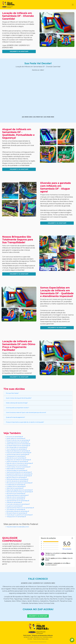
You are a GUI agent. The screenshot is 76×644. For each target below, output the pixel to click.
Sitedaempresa (42, 642)
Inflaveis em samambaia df (14, 502)
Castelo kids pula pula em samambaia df (18, 444)
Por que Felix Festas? (12, 393)
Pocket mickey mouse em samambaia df (18, 467)
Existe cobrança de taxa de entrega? (17, 403)
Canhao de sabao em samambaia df (17, 470)
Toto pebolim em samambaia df (16, 510)
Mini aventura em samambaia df (16, 494)
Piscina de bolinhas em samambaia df (17, 479)
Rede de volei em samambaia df (16, 497)
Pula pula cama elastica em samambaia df (19, 453)
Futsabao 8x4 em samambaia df (16, 485)
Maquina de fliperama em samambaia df (18, 451)
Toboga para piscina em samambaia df (18, 442)
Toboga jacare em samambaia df (16, 456)
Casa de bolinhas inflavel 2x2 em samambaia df (20, 508)
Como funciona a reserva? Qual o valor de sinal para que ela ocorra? (26, 413)
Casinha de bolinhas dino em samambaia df (19, 472)
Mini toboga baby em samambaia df (17, 447)
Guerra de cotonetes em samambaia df (18, 504)
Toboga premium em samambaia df (17, 465)
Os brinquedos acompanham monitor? (18, 408)
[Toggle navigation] (73, 5)
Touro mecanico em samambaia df (17, 449)
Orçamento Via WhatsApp (19, 51)
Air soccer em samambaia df (15, 437)
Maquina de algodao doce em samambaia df (20, 490)
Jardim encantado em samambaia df (17, 462)
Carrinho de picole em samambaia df (17, 481)
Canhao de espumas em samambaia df (18, 454)
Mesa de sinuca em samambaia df (16, 458)
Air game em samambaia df (14, 506)
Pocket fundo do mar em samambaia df (18, 440)
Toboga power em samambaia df (16, 517)
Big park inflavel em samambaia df (17, 478)
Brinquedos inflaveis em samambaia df (18, 511)
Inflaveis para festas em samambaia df (17, 495)
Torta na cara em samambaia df (16, 499)
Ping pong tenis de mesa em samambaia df (19, 476)
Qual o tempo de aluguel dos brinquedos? (19, 398)
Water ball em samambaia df (15, 488)
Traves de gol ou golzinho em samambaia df (19, 515)
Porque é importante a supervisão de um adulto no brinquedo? (25, 422)
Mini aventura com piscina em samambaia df (19, 483)
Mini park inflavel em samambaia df (17, 513)
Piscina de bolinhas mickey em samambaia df (20, 492)
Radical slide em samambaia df (15, 469)
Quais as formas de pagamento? (15, 417)
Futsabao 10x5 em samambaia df (16, 486)
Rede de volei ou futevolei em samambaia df (20, 463)
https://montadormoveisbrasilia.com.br (18, 527)
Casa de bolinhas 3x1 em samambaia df (18, 501)
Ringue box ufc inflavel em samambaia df (19, 460)
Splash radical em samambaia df (16, 438)
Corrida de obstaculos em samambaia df (18, 446)
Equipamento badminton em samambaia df (19, 474)
